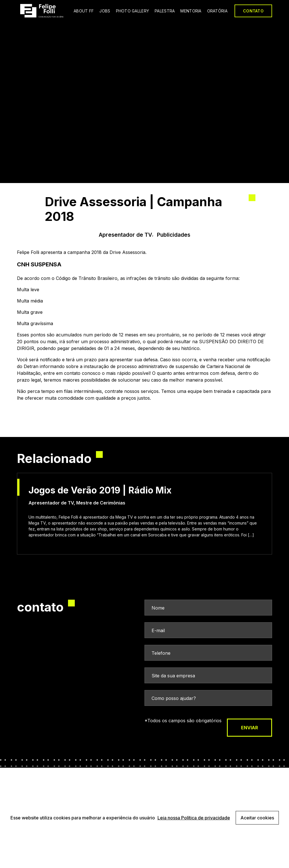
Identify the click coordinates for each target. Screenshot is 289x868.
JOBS (105, 11)
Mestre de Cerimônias (101, 503)
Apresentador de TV (125, 235)
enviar (249, 728)
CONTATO (253, 11)
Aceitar (257, 818)
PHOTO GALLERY (133, 11)
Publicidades (174, 235)
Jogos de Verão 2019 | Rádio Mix (100, 490)
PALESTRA (165, 11)
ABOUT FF (84, 11)
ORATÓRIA (217, 11)
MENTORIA (191, 11)
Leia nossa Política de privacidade (194, 818)
